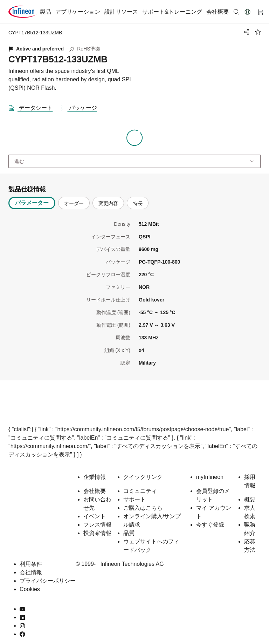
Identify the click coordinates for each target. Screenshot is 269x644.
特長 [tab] (138, 203)
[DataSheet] (33, 107)
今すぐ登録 (210, 525)
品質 (129, 533)
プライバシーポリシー (48, 581)
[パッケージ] (80, 107)
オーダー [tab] (74, 203)
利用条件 (31, 564)
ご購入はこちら (143, 508)
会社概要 (218, 12)
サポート (134, 499)
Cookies (30, 589)
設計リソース (121, 12)
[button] (248, 12)
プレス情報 (97, 525)
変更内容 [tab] (108, 203)
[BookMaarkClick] (258, 32)
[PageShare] (246, 32)
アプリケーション (78, 12)
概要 (250, 499)
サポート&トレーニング (172, 12)
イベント (95, 516)
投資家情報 (97, 533)
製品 (46, 12)
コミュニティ (140, 491)
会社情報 (31, 572)
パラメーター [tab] (32, 203)
